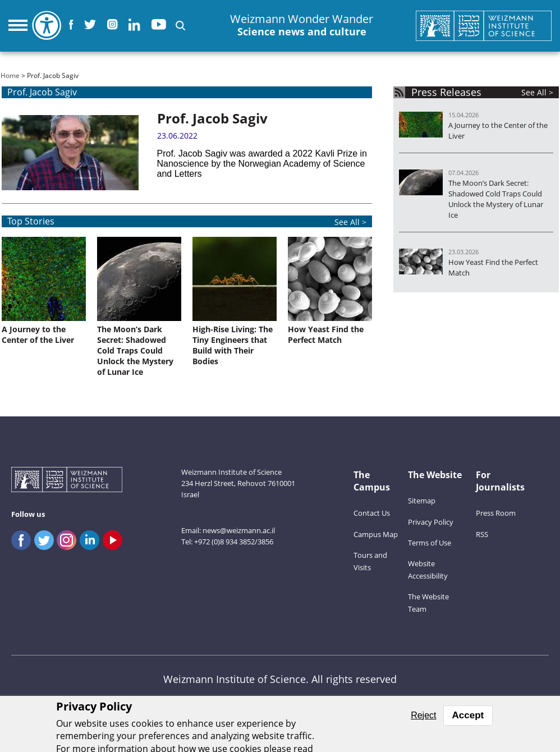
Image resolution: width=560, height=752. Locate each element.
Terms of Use (430, 543)
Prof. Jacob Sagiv (212, 118)
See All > (537, 92)
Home (10, 75)
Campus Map (376, 534)
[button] (180, 26)
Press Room (496, 513)
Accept (468, 715)
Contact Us (372, 513)
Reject (423, 715)
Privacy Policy (431, 522)
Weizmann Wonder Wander (302, 26)
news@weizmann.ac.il (239, 530)
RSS (482, 534)
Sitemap (422, 501)
